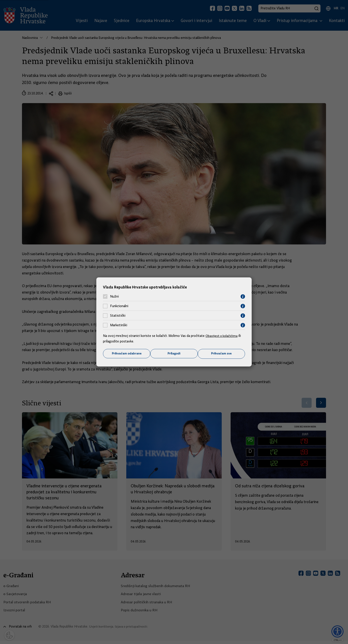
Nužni (114, 296)
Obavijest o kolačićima (222, 336)
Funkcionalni (119, 306)
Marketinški (119, 325)
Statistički (118, 316)
